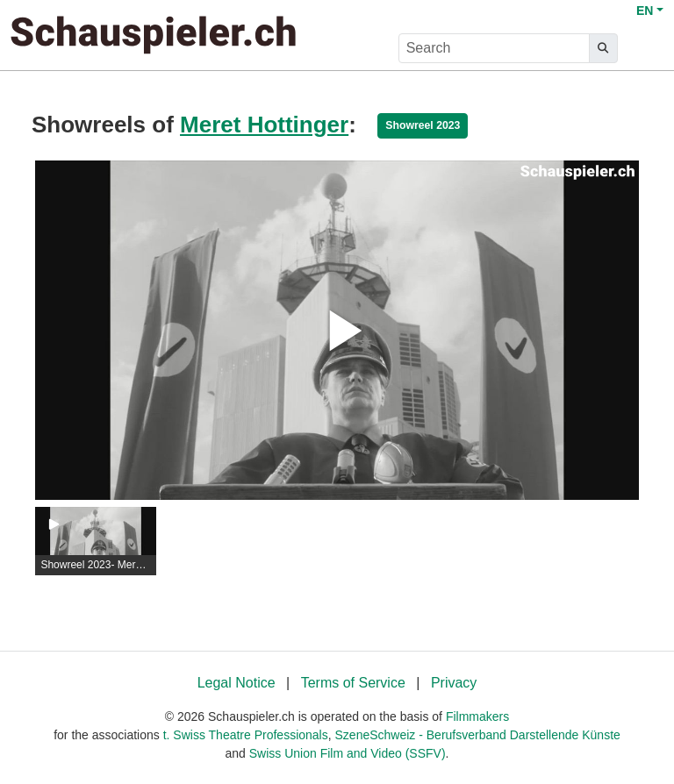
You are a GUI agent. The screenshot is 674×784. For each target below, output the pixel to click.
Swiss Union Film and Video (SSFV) (348, 753)
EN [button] (645, 11)
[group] (96, 541)
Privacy (454, 683)
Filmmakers (477, 716)
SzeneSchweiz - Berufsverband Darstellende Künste (478, 735)
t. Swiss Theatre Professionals (246, 735)
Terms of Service (353, 683)
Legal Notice (237, 683)
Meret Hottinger (264, 125)
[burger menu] (644, 49)
